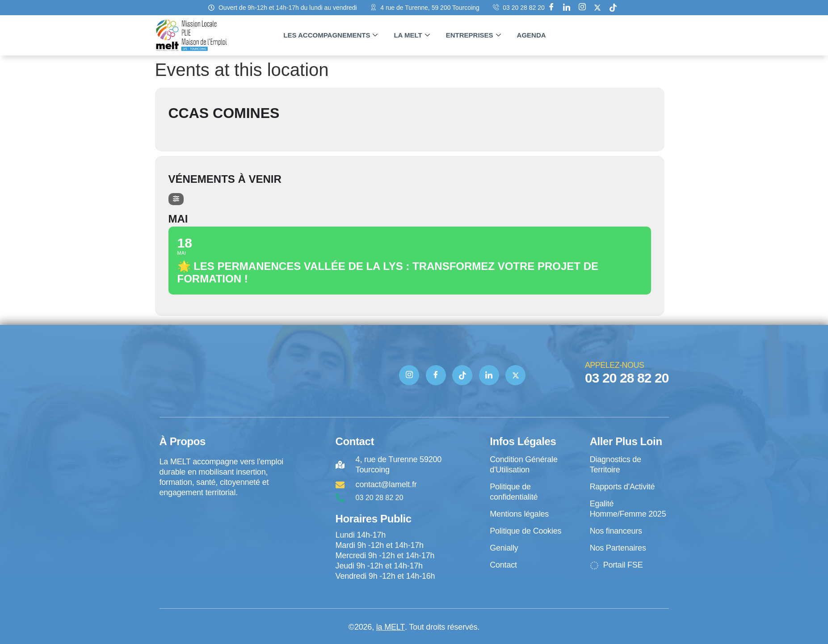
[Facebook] (551, 8)
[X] (597, 8)
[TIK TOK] (462, 375)
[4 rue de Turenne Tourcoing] (223, 535)
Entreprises (473, 35)
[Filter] (176, 199)
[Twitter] (515, 375)
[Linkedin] (567, 8)
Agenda (532, 35)
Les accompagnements (330, 35)
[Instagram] (582, 8)
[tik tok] (613, 8)
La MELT (412, 35)
